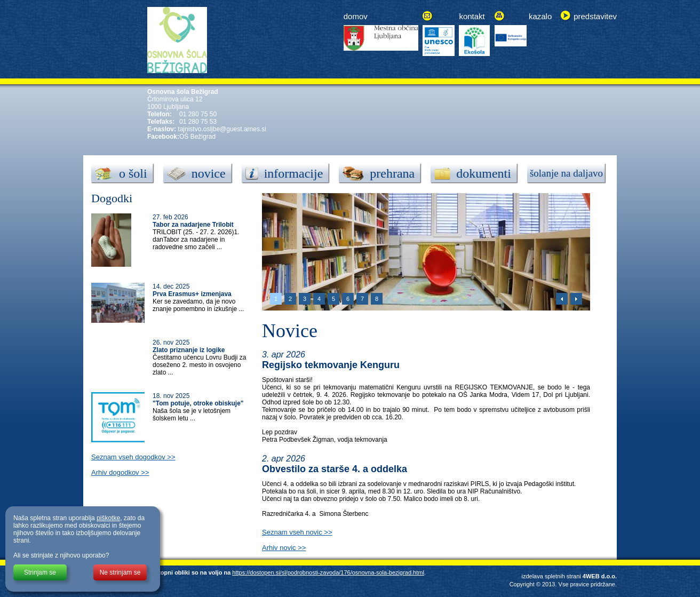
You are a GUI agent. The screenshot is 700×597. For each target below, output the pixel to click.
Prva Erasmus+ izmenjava (192, 294)
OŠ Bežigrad (197, 137)
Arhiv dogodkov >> (120, 472)
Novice (290, 331)
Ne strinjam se (120, 572)
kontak (471, 16)
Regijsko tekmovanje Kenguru (331, 365)
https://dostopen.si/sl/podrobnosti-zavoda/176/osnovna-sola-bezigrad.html (328, 572)
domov (356, 16)
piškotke (108, 518)
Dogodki (112, 198)
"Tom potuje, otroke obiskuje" (198, 403)
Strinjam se (40, 572)
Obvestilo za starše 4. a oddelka (335, 469)
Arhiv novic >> (284, 548)
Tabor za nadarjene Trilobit (193, 225)
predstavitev (595, 16)
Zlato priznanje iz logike (189, 350)
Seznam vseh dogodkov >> (133, 457)
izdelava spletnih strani (551, 576)
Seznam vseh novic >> (297, 532)
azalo (542, 16)
